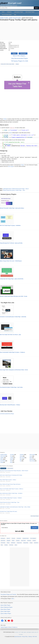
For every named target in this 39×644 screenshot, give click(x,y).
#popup (17, 64)
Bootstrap (29, 541)
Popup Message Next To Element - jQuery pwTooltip (11, 243)
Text (21, 461)
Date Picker (3, 541)
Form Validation (33, 538)
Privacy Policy (25, 636)
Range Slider (26, 543)
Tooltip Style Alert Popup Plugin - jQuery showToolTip (12, 279)
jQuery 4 (8, 538)
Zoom (11, 462)
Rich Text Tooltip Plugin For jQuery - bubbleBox (10, 225)
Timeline (6, 545)
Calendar (18, 541)
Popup (8, 543)
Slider (21, 459)
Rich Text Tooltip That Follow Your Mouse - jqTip (10, 335)
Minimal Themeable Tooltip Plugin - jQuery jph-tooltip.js (12, 208)
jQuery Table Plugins (5, 611)
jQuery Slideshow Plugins (7, 607)
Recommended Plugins (7, 15)
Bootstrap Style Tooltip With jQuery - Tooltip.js (10, 405)
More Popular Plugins (35, 516)
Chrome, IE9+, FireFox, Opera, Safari (7, 64)
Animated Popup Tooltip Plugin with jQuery (19, 20)
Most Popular (3, 468)
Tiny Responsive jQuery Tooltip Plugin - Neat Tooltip (11, 387)
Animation (22, 455)
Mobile (31, 458)
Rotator (11, 459)
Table (11, 461)
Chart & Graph (32, 455)
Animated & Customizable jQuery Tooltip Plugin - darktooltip (13, 317)
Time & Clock (32, 461)
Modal (13, 541)
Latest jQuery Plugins (19, 12)
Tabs (2, 545)
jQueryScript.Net (18, 636)
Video (16, 545)
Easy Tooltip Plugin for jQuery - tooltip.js (8, 480)
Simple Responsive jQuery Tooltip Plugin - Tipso (14, 190)
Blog (15, 15)
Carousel (13, 538)
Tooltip (5, 119)
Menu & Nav (22, 458)
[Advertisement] (19, 31)
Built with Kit (19, 531)
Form (11, 456)
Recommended (10, 468)
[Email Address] (15, 528)
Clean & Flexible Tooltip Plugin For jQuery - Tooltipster (11, 498)
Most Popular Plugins (30, 12)
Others (2, 459)
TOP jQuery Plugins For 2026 (20, 61)
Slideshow (31, 459)
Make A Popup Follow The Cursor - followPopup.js (11, 261)
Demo (14, 53)
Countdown (19, 538)
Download (23, 53)
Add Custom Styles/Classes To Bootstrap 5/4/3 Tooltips (11, 475)
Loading (12, 458)
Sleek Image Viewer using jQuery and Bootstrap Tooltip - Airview (14, 370)
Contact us (15, 627)
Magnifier (9, 541)
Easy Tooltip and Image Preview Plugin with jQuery (10, 484)
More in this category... (19, 56)
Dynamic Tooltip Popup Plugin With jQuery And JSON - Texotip (14, 296)
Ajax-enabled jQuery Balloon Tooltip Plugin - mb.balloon (11, 493)
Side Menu (36, 543)
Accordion (12, 455)
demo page (11, 166)
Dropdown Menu (26, 538)
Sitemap (30, 636)
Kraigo (22, 165)
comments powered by (7, 414)
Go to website (11, 49)
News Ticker (23, 541)
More (13, 599)
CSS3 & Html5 (3, 456)
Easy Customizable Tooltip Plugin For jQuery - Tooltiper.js (12, 352)
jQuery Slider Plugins (5, 605)
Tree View (11, 545)
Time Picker (3, 543)
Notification (13, 543)
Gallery (21, 456)
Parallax (34, 541)
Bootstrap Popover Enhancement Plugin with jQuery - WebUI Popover (14, 471)
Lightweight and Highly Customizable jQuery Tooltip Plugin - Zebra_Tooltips (15, 507)
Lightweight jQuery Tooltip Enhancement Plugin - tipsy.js (16, 189)
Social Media (3, 461)
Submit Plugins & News (6, 627)
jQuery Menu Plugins (5, 609)
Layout (31, 456)
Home (3, 12)
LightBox (2, 458)
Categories (9, 12)
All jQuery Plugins (4, 455)
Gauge (31, 543)
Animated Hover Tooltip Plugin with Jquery (9, 511)
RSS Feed (35, 636)
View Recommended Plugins (19, 58)
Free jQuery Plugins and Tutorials (19, 3)
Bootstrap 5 (3, 538)
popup (10, 133)
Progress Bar (19, 543)
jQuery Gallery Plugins (6, 613)
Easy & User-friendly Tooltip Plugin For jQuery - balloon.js (12, 489)
